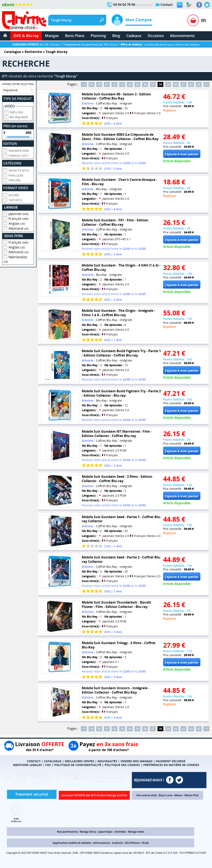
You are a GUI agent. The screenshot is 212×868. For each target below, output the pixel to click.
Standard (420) (19, 150)
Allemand (19, 228)
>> (206, 84)
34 (130, 84)
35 (137, 84)
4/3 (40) (14, 194)
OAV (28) (14, 179)
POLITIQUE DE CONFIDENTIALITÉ (78, 765)
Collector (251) (18, 155)
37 (153, 84)
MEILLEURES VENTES (79, 761)
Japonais (19, 213)
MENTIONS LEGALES (27, 765)
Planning (98, 36)
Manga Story (88, 832)
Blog (116, 36)
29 (92, 84)
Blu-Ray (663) (19, 116)
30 (99, 84)
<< (84, 84)
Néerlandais (15, 258)
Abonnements (182, 36)
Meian (178, 795)
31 (107, 84)
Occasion (156, 36)
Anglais (17, 223)
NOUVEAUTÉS (107, 761)
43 (199, 84)
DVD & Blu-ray (26, 36)
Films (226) (16, 175)
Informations (101, 843)
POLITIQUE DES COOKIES (122, 765)
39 (168, 84)
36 (145, 84)
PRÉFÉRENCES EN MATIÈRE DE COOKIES (171, 765)
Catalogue (13, 52)
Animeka (120, 832)
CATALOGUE (53, 761)
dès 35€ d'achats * (37, 44)
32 (114, 84)
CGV (48, 765)
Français (18, 218)
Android (117, 843)
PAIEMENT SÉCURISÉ (171, 761)
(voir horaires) (144, 5)
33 (122, 84)
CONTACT (34, 761)
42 (191, 84)
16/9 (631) (15, 199)
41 (183, 84)
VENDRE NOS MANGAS (137, 761)
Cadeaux (134, 36)
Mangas (52, 36)
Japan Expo (105, 832)
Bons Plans (75, 36)
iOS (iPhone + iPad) (137, 843)
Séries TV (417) (19, 170)
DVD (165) (16, 112)
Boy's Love (166, 795)
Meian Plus (192, 795)
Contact (167, 5)
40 (176, 84)
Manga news (136, 832)
